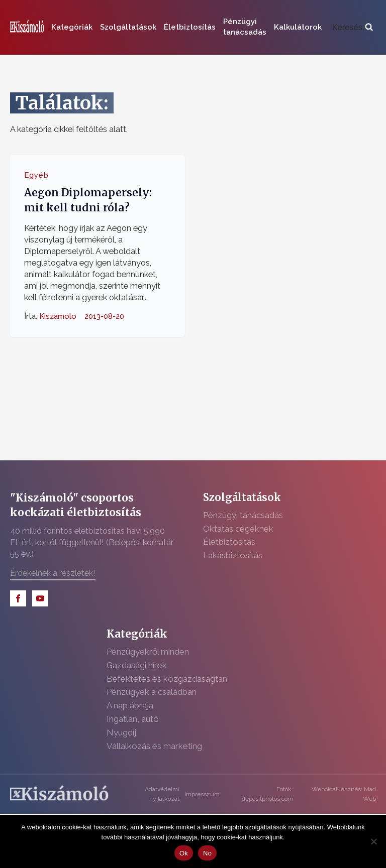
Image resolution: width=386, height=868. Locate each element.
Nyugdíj (121, 732)
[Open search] (353, 27)
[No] (373, 841)
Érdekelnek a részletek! (53, 573)
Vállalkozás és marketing (154, 746)
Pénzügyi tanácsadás (245, 27)
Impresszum (202, 794)
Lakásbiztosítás (233, 555)
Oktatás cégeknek (238, 529)
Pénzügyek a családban (152, 692)
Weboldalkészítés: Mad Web (344, 794)
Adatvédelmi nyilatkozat (162, 794)
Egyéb (36, 175)
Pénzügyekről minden (148, 652)
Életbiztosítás (190, 27)
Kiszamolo (58, 316)
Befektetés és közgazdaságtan (167, 679)
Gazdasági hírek (137, 665)
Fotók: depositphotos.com (267, 794)
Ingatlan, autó (133, 719)
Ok (184, 853)
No (207, 853)
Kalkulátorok (298, 27)
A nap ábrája (130, 705)
